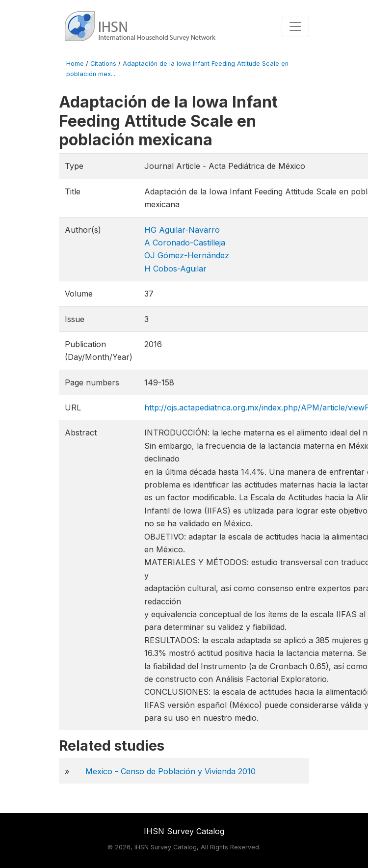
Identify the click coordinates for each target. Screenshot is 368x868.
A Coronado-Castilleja (185, 243)
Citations (103, 64)
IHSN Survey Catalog (184, 831)
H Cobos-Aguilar (175, 269)
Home (75, 64)
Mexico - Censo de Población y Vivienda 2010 (171, 771)
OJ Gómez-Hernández (187, 255)
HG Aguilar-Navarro (182, 230)
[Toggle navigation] (295, 27)
